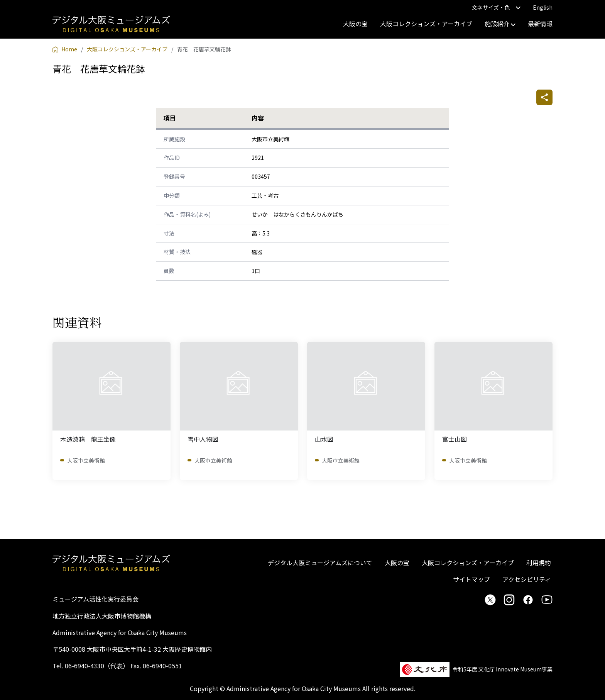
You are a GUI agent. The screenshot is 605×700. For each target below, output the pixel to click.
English (543, 7)
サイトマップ (471, 579)
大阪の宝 (355, 24)
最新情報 (540, 24)
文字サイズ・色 (496, 7)
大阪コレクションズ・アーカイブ (426, 24)
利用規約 (539, 563)
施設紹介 (500, 24)
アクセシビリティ (527, 579)
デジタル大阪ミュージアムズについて (320, 563)
